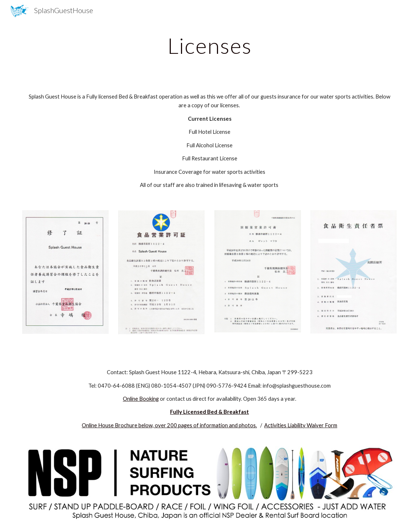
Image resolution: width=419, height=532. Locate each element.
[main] (209, 45)
